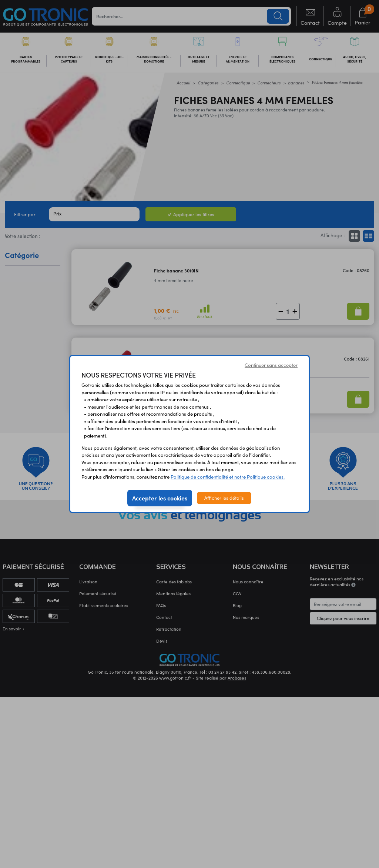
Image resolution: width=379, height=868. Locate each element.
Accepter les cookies (160, 498)
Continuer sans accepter (271, 365)
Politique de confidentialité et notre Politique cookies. (228, 477)
